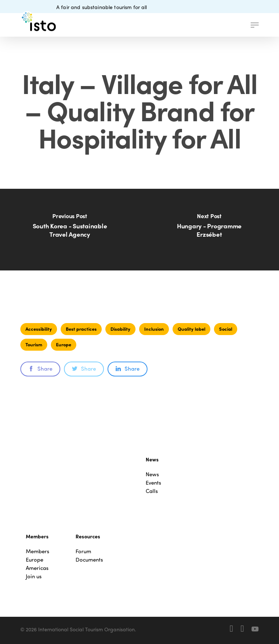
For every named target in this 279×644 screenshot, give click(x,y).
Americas (37, 568)
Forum (83, 551)
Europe (64, 344)
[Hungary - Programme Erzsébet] (209, 230)
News (152, 474)
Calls (152, 491)
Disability (120, 329)
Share (40, 368)
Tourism (34, 344)
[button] (255, 25)
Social (226, 329)
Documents (89, 560)
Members (38, 551)
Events (153, 483)
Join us (34, 576)
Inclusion (154, 329)
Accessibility (39, 329)
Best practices (81, 329)
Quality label (191, 329)
